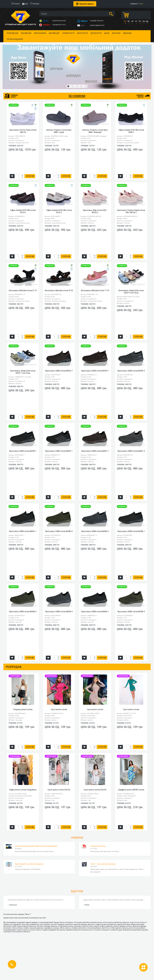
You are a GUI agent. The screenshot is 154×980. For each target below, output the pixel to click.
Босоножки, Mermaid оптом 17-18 (95, 290)
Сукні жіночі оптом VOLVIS (59, 790)
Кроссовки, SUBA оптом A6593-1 (23, 451)
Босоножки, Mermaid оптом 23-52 (59, 290)
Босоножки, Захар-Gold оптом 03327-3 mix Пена (131, 292)
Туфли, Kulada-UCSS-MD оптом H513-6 (23, 211)
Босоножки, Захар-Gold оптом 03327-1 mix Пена (23, 372)
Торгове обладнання (15, 39)
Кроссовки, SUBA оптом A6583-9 (131, 611)
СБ (144, 21)
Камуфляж (127, 33)
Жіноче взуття (82, 33)
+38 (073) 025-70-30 (59, 21)
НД (147, 21)
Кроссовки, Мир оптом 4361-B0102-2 (95, 211)
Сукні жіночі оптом (59, 709)
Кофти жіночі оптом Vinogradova (23, 790)
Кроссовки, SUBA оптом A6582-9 (59, 531)
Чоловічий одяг (12, 33)
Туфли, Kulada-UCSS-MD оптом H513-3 (59, 211)
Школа (107, 33)
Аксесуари (116, 33)
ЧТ (136, 21)
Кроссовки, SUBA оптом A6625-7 (59, 371)
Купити (30, 176)
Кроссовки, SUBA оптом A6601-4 (131, 451)
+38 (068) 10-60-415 (97, 21)
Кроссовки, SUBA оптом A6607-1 (59, 451)
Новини (77, 838)
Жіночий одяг (26, 33)
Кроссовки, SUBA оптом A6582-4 (95, 531)
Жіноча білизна (40, 33)
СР (132, 21)
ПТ (140, 21)
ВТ (129, 21)
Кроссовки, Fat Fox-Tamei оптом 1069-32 (23, 131)
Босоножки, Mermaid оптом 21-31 (23, 290)
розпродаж (14, 667)
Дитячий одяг (54, 33)
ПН (125, 21)
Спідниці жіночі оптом (23, 709)
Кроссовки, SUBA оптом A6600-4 (59, 611)
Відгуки (77, 891)
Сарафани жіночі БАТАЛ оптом (131, 790)
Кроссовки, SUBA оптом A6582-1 (131, 531)
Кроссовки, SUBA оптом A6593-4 (131, 371)
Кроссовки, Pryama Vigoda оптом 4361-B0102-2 (131, 211)
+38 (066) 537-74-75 (59, 25)
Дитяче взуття (96, 33)
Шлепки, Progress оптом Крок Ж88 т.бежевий (95, 131)
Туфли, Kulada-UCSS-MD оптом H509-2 (131, 131)
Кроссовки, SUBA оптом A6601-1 (23, 531)
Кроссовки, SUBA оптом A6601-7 (95, 451)
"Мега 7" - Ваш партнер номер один (103, 864)
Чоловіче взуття (68, 33)
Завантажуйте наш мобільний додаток (29, 864)
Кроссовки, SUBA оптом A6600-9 (23, 611)
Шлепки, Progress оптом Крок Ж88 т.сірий (59, 131)
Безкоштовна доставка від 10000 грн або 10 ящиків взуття (36, 846)
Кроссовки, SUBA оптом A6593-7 (95, 371)
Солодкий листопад (98, 846)
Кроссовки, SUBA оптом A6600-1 (95, 611)
